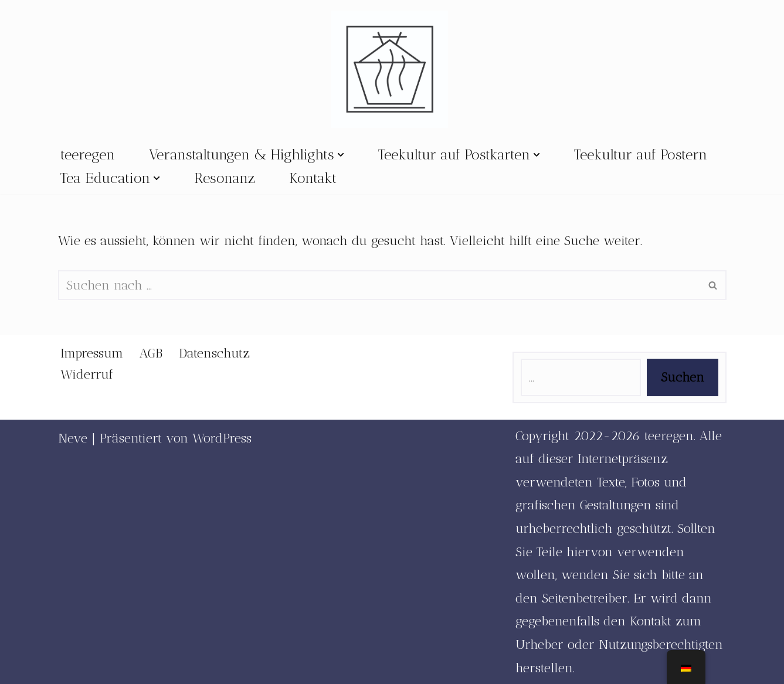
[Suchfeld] (379, 285)
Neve (73, 438)
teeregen (88, 154)
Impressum (92, 353)
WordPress (222, 438)
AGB (151, 353)
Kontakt (313, 178)
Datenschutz (214, 353)
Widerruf (87, 374)
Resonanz (225, 178)
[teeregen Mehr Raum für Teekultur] (392, 69)
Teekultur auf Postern (641, 154)
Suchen (683, 377)
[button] (341, 155)
